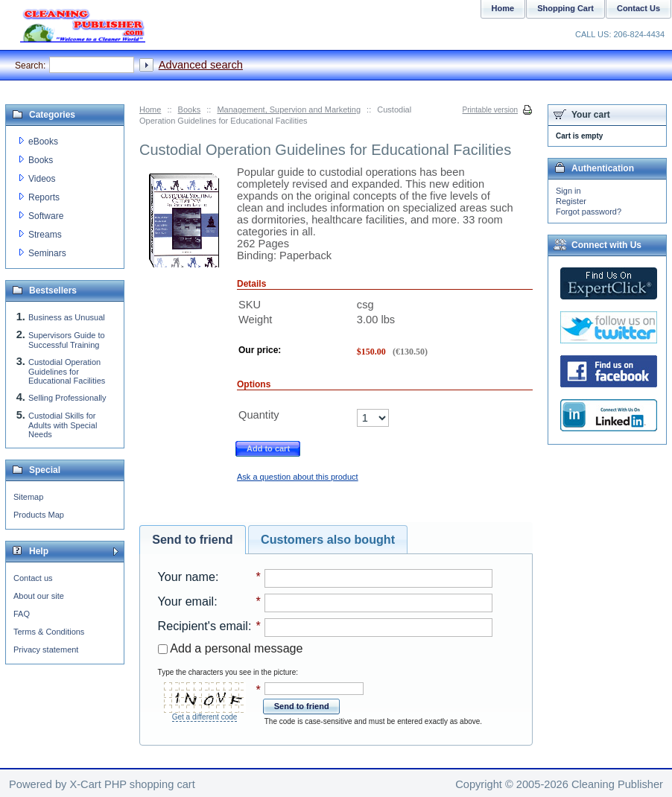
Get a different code (205, 717)
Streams (45, 235)
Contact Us (638, 8)
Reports (44, 197)
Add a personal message (231, 648)
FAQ (22, 614)
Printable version (490, 110)
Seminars (47, 253)
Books (190, 109)
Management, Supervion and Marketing (289, 109)
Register (571, 201)
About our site (39, 596)
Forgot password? (589, 212)
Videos (42, 179)
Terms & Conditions (49, 632)
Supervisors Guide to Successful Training (67, 340)
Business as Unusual (67, 317)
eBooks (43, 142)
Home (150, 109)
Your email (186, 601)
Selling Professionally (67, 398)
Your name (187, 577)
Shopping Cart (565, 8)
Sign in (568, 191)
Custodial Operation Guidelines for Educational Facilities (67, 371)
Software (46, 216)
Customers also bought (328, 539)
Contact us (33, 578)
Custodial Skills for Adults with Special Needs (63, 425)
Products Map (39, 515)
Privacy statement (46, 650)
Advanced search (201, 65)
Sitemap (28, 497)
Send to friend (192, 539)
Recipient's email (203, 626)
